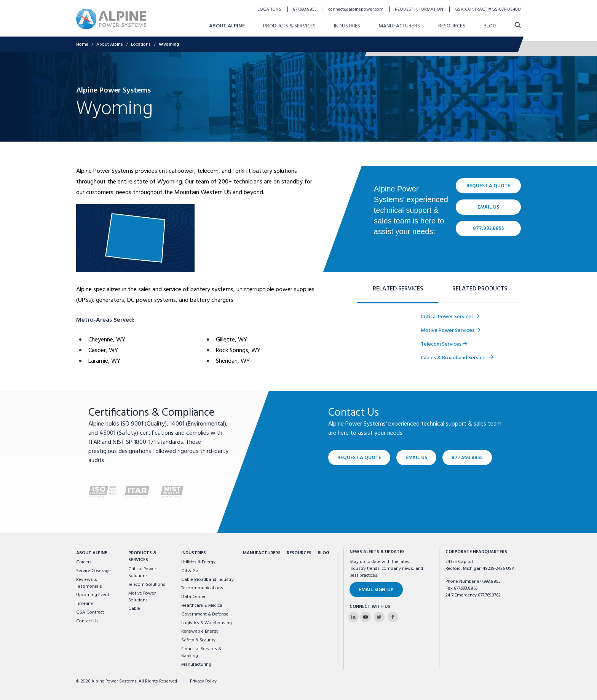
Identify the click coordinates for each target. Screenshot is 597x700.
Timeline (85, 604)
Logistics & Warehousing (207, 623)
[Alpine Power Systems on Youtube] (366, 617)
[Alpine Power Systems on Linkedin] (353, 617)
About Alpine (92, 553)
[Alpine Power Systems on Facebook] (393, 617)
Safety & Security (198, 640)
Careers (84, 562)
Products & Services (142, 556)
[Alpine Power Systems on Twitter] (379, 617)
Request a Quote (359, 458)
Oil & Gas (191, 571)
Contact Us (87, 621)
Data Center (193, 597)
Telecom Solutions (147, 585)
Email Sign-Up (376, 590)
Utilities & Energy (198, 562)
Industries (194, 553)
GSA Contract (90, 612)
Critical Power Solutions (142, 572)
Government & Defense (205, 614)
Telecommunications (202, 588)
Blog (323, 553)
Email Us (416, 458)
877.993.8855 (467, 458)
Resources (299, 553)
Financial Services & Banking (201, 652)
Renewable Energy (200, 631)
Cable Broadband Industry (208, 580)
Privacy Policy (203, 681)
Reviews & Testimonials (89, 583)
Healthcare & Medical (202, 606)
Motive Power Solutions (142, 597)
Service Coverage (93, 571)
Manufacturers (262, 553)
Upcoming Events (94, 595)
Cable (134, 609)
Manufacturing (196, 665)
